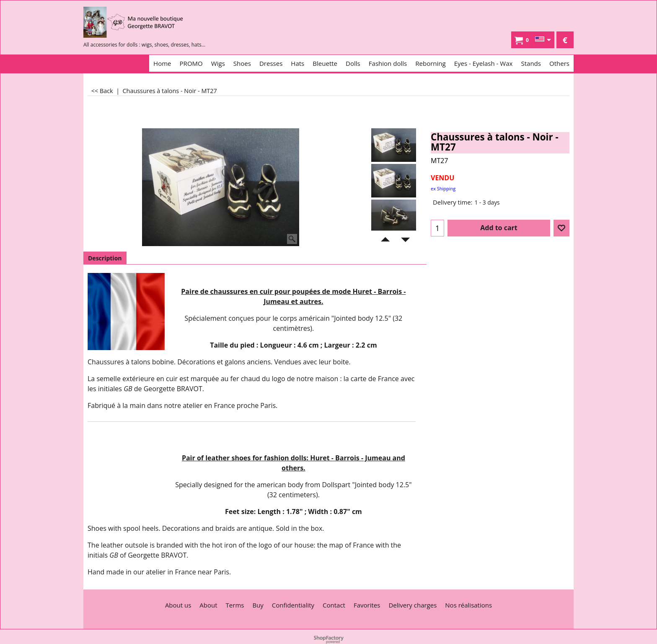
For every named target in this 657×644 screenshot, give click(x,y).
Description (105, 258)
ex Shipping (443, 188)
